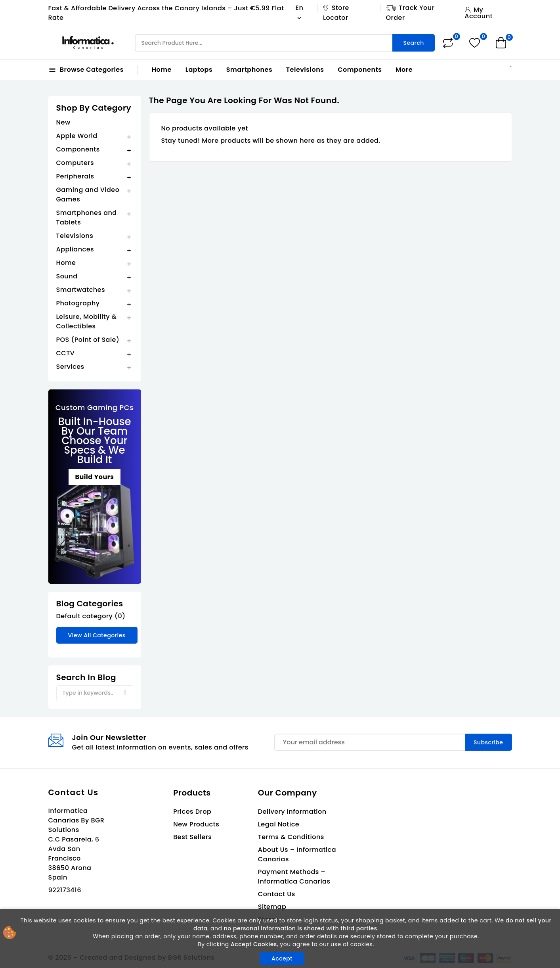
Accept (282, 958)
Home (162, 70)
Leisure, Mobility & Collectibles (87, 321)
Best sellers (192, 837)
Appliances (75, 249)
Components (360, 70)
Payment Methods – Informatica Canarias (294, 877)
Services (70, 367)
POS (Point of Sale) (88, 340)
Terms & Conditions (291, 837)
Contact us (74, 792)
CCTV (66, 353)
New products (196, 824)
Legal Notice (279, 824)
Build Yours (94, 477)
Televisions (305, 70)
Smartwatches (81, 290)
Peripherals (75, 176)
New (63, 122)
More (404, 70)
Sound (67, 276)
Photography (78, 303)
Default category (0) (91, 616)
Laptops (199, 70)
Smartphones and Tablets (87, 218)
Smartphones (249, 70)
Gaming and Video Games (88, 195)
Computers (75, 163)
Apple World (77, 136)
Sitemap (272, 907)
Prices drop (192, 812)
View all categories (97, 635)
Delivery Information (292, 812)
